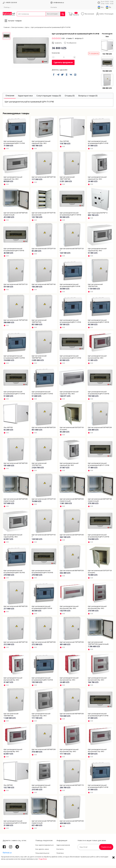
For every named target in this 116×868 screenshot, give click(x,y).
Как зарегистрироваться (44, 848)
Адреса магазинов (63, 848)
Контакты (54, 7)
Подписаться (106, 849)
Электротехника (35, 18)
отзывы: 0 (70, 41)
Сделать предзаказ (63, 65)
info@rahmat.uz (59, 3)
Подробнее (43, 866)
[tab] (10, 98)
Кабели (19, 18)
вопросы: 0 (79, 41)
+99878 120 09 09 (11, 3)
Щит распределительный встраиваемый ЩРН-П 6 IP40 (51, 30)
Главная (7, 30)
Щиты (27, 30)
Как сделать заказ (42, 852)
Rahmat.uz (7, 855)
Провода (25, 18)
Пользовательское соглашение (42, 857)
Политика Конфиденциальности (65, 857)
